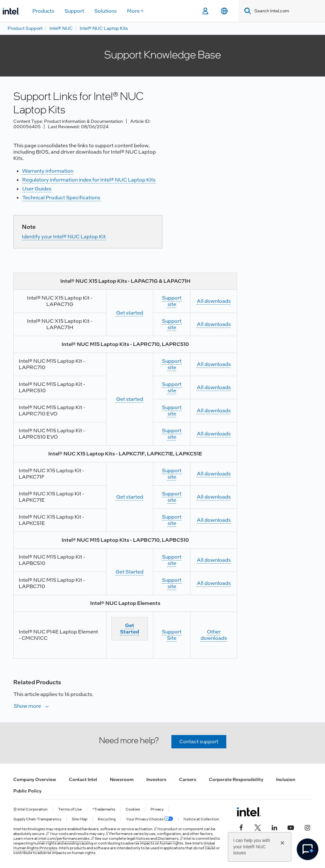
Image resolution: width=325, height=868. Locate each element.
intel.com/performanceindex (64, 838)
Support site (172, 301)
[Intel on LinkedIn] (274, 827)
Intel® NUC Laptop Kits (104, 28)
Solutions (106, 11)
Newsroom (122, 779)
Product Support (25, 28)
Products (43, 11)
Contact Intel (83, 779)
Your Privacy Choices (149, 819)
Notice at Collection (201, 819)
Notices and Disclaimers (157, 838)
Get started (130, 313)
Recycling (107, 819)
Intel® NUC (61, 28)
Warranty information (48, 171)
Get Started (129, 572)
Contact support (199, 742)
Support (74, 11)
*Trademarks (104, 809)
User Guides (37, 189)
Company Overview (35, 779)
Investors (156, 779)
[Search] (246, 11)
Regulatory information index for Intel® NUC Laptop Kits (89, 180)
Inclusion (286, 779)
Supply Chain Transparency (37, 819)
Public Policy (27, 791)
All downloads (214, 301)
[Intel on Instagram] (307, 827)
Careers (188, 779)
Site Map (80, 819)
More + (135, 11)
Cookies (133, 809)
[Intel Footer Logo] (249, 812)
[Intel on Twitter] (258, 827)
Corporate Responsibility (236, 779)
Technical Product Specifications (61, 198)
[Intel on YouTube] (291, 827)
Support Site (172, 635)
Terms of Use (70, 809)
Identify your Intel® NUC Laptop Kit (64, 237)
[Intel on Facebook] (241, 827)
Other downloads (214, 635)
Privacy (157, 809)
